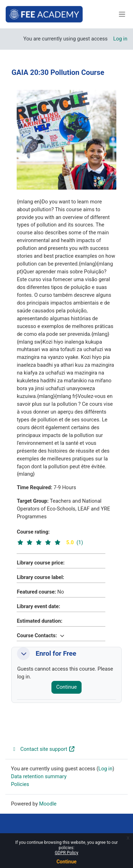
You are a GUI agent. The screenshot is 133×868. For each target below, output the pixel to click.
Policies (20, 784)
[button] (62, 635)
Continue (66, 862)
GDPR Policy (66, 853)
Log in (120, 39)
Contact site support (43, 749)
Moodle (48, 804)
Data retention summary (39, 776)
